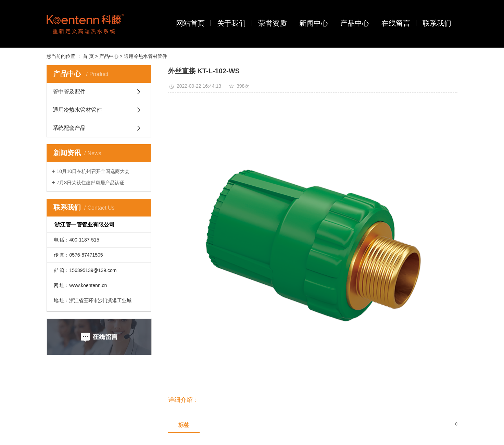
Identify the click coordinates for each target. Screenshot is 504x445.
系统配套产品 (69, 128)
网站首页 (190, 23)
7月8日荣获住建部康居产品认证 (90, 183)
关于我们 (231, 23)
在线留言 (396, 23)
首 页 (88, 56)
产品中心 (355, 23)
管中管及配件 (69, 92)
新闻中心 (314, 23)
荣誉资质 (273, 23)
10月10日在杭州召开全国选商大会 (93, 171)
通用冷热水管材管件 (146, 56)
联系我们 (437, 23)
